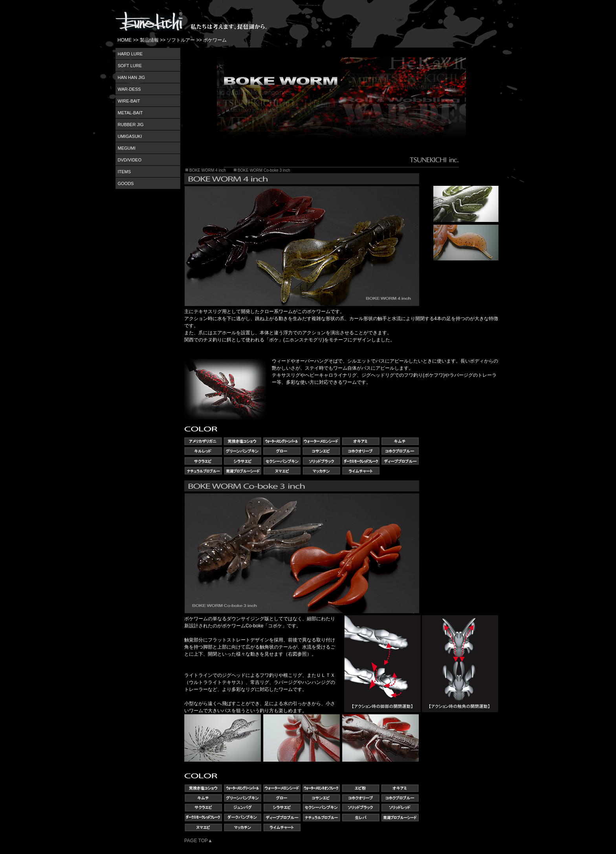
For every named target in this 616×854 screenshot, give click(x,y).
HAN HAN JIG (132, 77)
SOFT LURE (130, 66)
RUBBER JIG (131, 125)
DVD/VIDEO (130, 160)
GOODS (126, 183)
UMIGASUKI (130, 136)
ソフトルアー (181, 40)
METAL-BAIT (130, 113)
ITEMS (125, 172)
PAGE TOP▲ (198, 841)
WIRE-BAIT (129, 101)
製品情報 (149, 40)
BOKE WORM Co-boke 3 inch (264, 170)
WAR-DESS (129, 89)
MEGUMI (127, 148)
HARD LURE (130, 54)
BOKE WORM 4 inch (208, 170)
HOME (125, 40)
